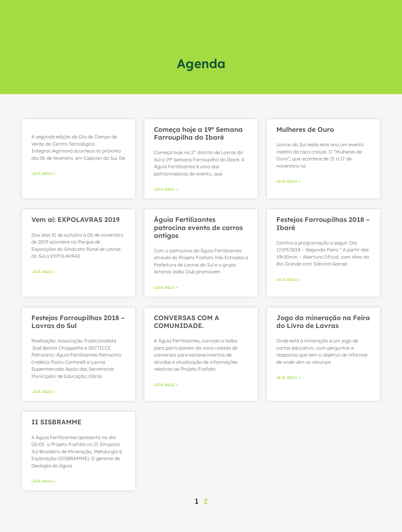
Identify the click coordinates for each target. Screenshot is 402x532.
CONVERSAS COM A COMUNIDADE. (187, 322)
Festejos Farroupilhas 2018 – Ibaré (323, 223)
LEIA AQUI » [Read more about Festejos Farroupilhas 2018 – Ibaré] (288, 279)
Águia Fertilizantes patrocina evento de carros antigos (198, 227)
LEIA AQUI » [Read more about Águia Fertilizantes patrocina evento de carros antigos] (166, 287)
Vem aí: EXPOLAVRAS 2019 (76, 219)
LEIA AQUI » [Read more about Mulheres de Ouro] (288, 181)
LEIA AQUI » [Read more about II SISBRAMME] (43, 481)
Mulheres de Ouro (305, 129)
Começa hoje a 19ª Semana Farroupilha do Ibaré (198, 133)
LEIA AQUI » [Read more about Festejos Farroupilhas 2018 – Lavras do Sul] (43, 392)
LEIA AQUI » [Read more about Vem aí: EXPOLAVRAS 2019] (43, 272)
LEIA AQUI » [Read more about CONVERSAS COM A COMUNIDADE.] (166, 385)
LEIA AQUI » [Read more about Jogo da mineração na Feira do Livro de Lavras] (288, 377)
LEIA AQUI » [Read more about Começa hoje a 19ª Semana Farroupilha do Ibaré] (166, 189)
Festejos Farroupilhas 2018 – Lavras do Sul (78, 322)
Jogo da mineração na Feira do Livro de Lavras (323, 322)
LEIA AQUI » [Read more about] (43, 173)
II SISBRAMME (56, 422)
